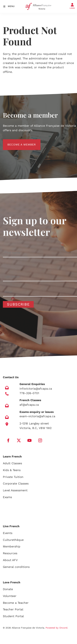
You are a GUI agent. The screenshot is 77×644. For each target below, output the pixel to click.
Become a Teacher (16, 603)
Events (8, 533)
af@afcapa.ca (29, 405)
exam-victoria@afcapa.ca (37, 416)
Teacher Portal (13, 609)
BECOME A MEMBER (17, 141)
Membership (12, 546)
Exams (7, 497)
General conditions (16, 567)
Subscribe (18, 304)
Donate (8, 589)
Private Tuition (13, 477)
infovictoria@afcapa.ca (36, 389)
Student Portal (13, 616)
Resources (10, 553)
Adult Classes (12, 463)
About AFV (10, 560)
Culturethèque (13, 540)
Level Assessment (15, 490)
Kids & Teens (12, 470)
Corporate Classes (16, 483)
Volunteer (10, 596)
